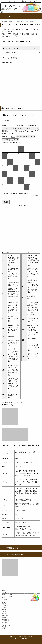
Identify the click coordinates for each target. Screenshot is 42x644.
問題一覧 (4, 592)
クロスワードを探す (7, 594)
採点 (6, 202)
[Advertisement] (21, 85)
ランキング (5, 606)
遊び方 (4, 629)
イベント (4, 602)
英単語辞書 (5, 615)
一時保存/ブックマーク (10, 140)
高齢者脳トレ (5, 627)
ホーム (4, 591)
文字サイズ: (6, 136)
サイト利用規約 (6, 621)
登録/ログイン (26, 1)
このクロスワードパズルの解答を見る (15, 193)
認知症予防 (5, 623)
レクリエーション (6, 625)
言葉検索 (4, 604)
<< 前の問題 (6, 121)
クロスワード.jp (11, 6)
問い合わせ (5, 611)
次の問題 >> (36, 196)
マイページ (38, 1)
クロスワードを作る (7, 596)
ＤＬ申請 (4, 608)
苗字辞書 (4, 617)
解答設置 (4, 609)
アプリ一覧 (5, 600)
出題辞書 (4, 614)
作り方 (4, 598)
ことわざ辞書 (5, 619)
